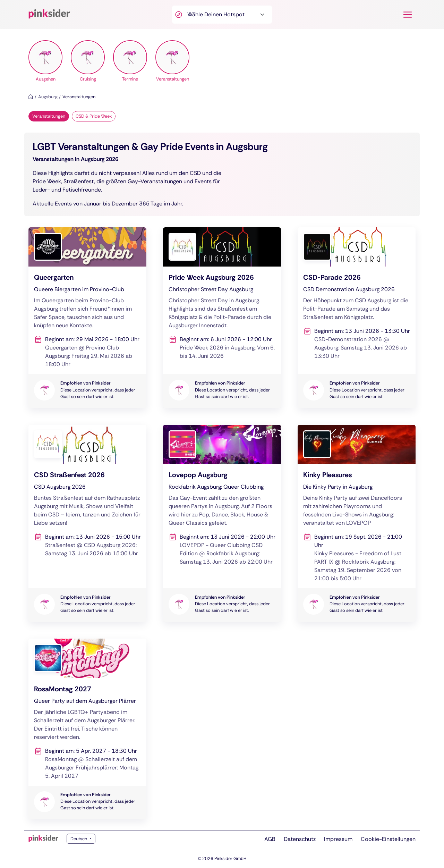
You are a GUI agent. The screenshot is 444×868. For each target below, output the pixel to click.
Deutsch (79, 839)
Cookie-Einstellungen (388, 839)
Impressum (338, 839)
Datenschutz (300, 839)
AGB (270, 839)
